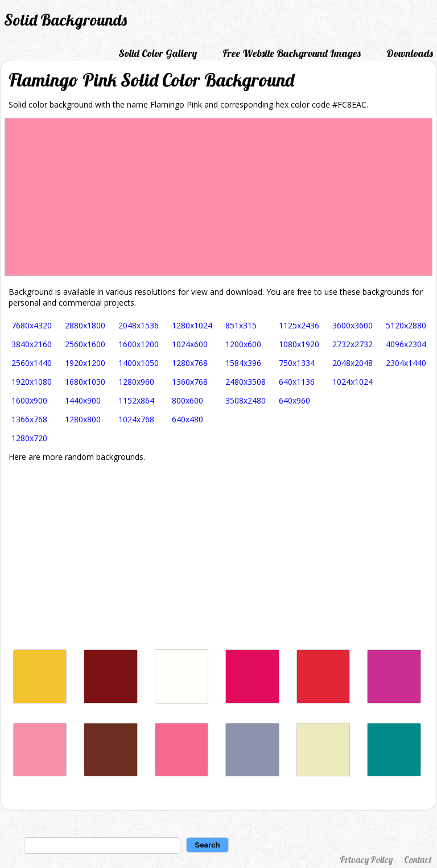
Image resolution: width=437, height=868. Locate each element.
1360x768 (190, 382)
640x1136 (297, 382)
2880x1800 (85, 325)
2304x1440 (406, 363)
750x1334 (297, 363)
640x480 (187, 419)
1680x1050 (85, 382)
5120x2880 (406, 325)
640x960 (294, 400)
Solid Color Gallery (158, 53)
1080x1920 (299, 344)
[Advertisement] (218, 556)
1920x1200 (85, 363)
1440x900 (83, 400)
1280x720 (29, 438)
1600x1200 (139, 344)
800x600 (187, 400)
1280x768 (190, 363)
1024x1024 (353, 382)
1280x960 (136, 382)
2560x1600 (85, 344)
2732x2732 (353, 344)
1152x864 (136, 400)
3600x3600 (353, 325)
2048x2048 (353, 363)
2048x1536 (139, 325)
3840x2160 (32, 344)
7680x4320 (32, 325)
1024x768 (136, 419)
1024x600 (190, 344)
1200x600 (243, 344)
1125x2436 (299, 325)
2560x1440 (32, 363)
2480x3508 (246, 382)
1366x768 (29, 419)
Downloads (410, 53)
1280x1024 (192, 325)
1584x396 (243, 363)
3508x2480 (246, 400)
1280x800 (83, 419)
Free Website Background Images (292, 53)
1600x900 (29, 400)
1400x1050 (139, 363)
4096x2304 (406, 344)
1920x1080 (32, 382)
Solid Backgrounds (65, 20)
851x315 (241, 325)
